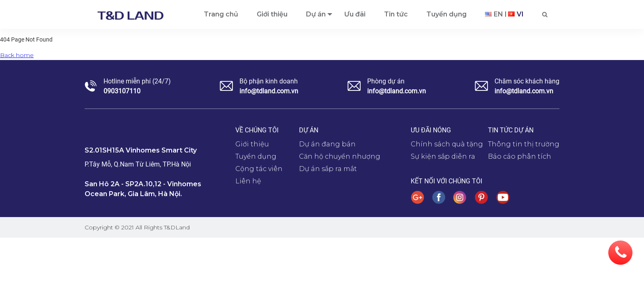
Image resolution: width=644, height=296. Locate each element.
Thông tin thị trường (524, 144)
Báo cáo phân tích (520, 156)
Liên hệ (248, 181)
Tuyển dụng (256, 156)
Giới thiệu (252, 144)
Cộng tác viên (259, 169)
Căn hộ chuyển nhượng (340, 156)
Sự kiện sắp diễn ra (443, 156)
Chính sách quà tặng (447, 144)
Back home (17, 55)
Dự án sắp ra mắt (328, 169)
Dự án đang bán (327, 144)
